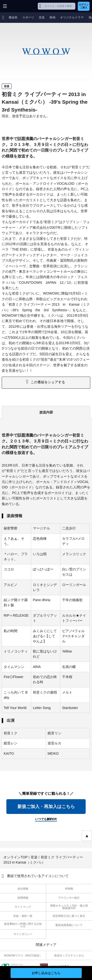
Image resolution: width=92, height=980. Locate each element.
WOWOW (22, 6)
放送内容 (46, 412)
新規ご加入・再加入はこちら (46, 807)
